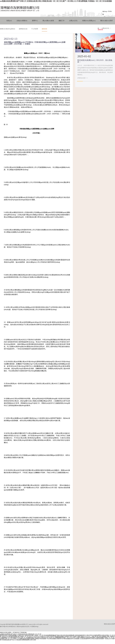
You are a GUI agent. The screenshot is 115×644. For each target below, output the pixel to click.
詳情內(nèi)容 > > (83, 78)
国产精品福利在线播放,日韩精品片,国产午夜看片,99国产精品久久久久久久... (72, 636)
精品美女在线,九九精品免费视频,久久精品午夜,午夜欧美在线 (15, 635)
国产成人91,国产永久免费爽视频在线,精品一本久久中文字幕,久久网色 (62, 638)
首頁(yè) (9, 21)
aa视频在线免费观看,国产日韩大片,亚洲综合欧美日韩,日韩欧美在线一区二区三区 (21, 634)
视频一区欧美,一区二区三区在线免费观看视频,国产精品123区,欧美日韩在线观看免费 (53, 635)
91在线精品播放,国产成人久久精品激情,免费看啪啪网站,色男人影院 (19, 640)
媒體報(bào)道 (23, 29)
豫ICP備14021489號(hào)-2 (8, 626)
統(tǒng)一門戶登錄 (107, 13)
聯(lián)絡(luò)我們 (106, 21)
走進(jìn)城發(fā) (22, 21)
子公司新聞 (35, 29)
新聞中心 (35, 21)
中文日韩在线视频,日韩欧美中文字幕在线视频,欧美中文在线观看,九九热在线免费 (67, 639)
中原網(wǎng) (34, 626)
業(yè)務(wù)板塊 (48, 21)
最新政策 (44, 29)
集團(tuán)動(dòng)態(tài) (8, 29)
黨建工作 (62, 21)
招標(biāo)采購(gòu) (89, 21)
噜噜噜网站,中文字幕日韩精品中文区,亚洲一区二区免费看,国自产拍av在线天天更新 (23, 638)
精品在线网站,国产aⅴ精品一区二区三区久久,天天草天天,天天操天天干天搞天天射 (31, 636)
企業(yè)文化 (73, 21)
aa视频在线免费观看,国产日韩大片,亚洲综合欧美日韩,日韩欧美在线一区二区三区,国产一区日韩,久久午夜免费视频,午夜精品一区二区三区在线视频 (56, 1)
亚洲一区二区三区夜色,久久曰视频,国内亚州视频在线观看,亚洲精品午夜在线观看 (25, 639)
